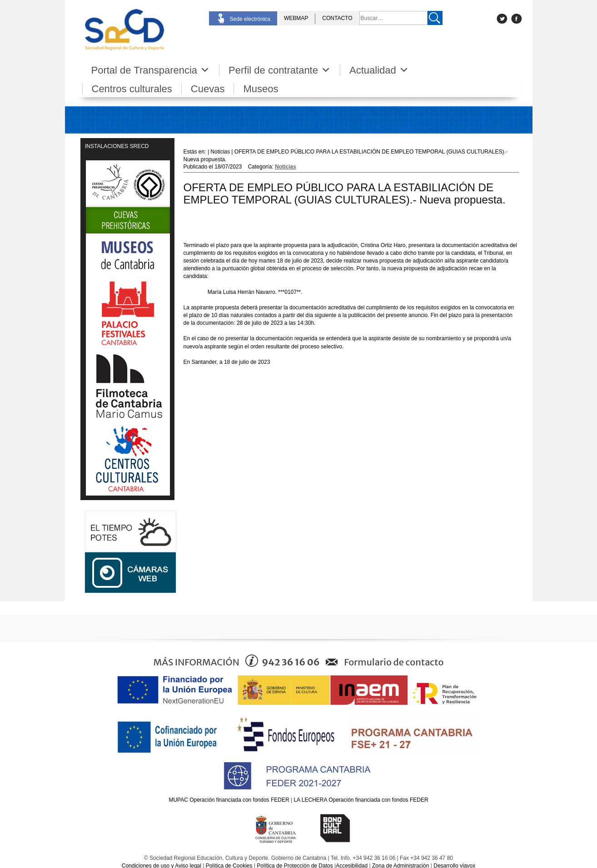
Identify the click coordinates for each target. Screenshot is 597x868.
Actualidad (379, 70)
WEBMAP (296, 18)
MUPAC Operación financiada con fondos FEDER (229, 800)
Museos (261, 89)
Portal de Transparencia (151, 70)
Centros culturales (132, 89)
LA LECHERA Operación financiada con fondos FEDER (361, 800)
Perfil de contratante (280, 70)
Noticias (286, 167)
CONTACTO (337, 18)
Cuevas (208, 89)
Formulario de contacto (394, 662)
